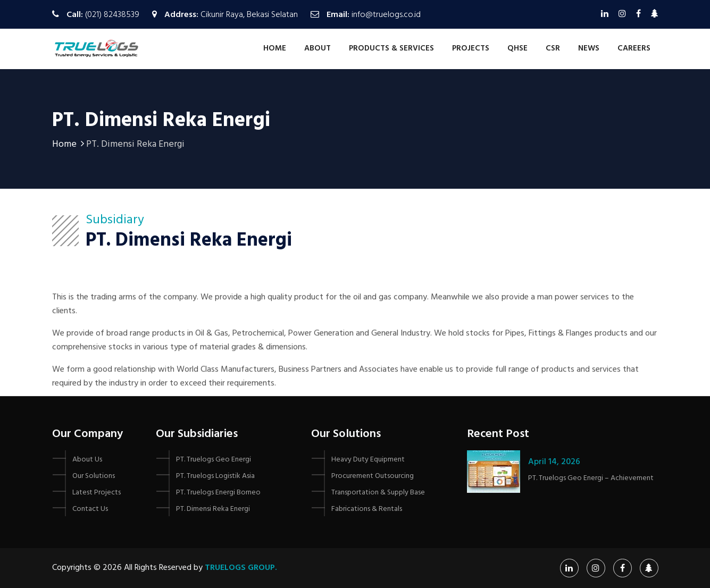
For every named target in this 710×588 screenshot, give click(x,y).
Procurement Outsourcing (373, 476)
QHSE (517, 48)
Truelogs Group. (241, 568)
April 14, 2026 (554, 462)
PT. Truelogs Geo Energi (214, 460)
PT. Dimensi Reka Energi (213, 509)
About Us (87, 460)
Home (275, 48)
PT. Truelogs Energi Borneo (218, 493)
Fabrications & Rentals (367, 509)
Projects (471, 48)
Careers (634, 48)
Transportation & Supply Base (378, 493)
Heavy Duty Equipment (368, 460)
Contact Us (90, 509)
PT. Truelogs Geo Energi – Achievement (591, 478)
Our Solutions (94, 476)
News (589, 48)
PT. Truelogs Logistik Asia (215, 476)
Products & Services (391, 48)
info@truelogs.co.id (386, 15)
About (318, 48)
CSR (553, 48)
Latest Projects (97, 493)
